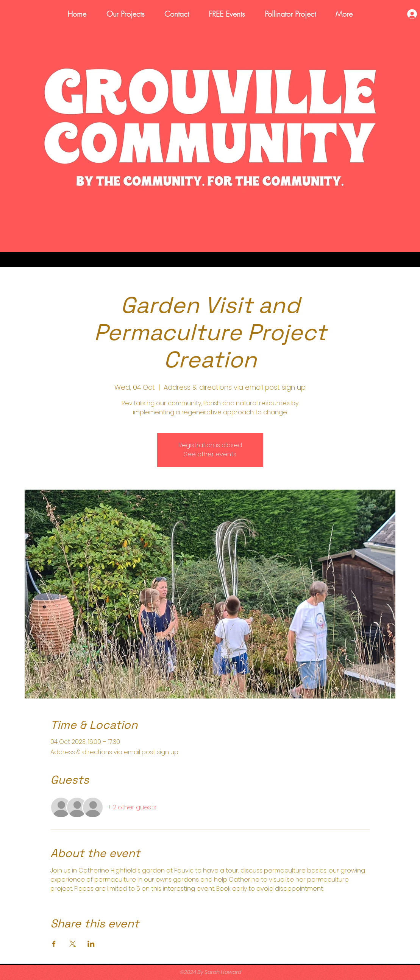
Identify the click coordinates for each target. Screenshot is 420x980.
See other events (210, 454)
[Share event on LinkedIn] (91, 944)
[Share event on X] (73, 944)
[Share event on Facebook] (54, 944)
